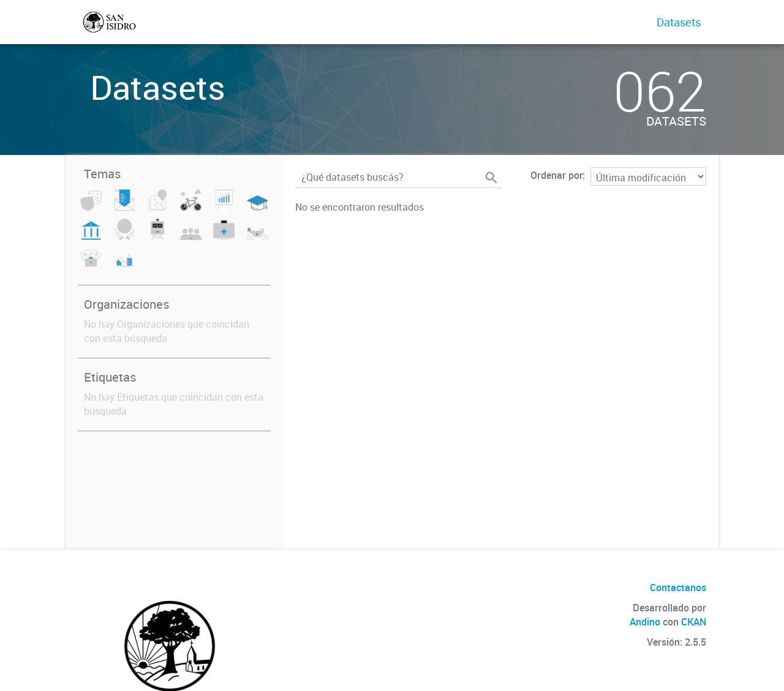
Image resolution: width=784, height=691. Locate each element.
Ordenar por (556, 175)
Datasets (679, 22)
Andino (645, 622)
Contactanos (678, 587)
